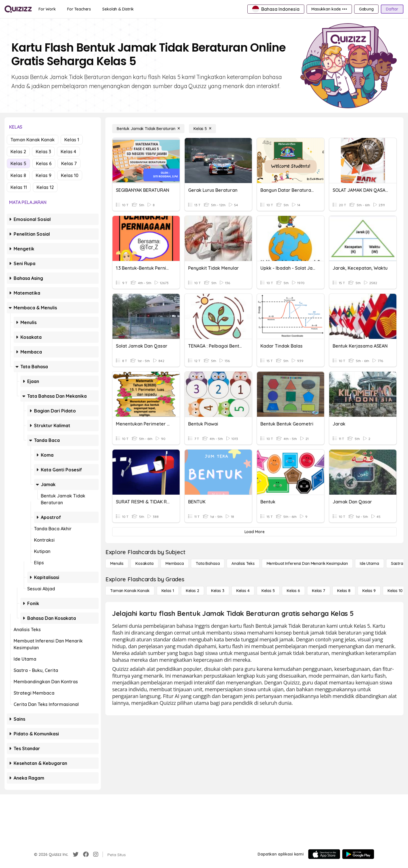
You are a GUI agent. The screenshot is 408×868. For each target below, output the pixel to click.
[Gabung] (366, 9)
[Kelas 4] (243, 591)
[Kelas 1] (168, 591)
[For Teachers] (79, 9)
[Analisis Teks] (243, 563)
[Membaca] (175, 563)
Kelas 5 (18, 163)
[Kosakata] (144, 563)
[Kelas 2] (193, 591)
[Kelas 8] (344, 591)
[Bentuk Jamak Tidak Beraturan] (148, 129)
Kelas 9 (43, 175)
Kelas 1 (72, 140)
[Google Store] (358, 854)
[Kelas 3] (218, 591)
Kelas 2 (18, 152)
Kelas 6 (44, 163)
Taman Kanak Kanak (33, 140)
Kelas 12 (45, 187)
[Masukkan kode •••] (329, 9)
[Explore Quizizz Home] (18, 9)
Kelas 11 (19, 187)
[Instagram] (96, 854)
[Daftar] (392, 9)
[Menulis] (117, 563)
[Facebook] (86, 854)
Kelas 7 (69, 163)
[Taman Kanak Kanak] (130, 591)
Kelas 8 (18, 175)
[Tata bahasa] (208, 563)
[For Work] (47, 9)
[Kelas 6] (293, 591)
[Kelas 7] (319, 591)
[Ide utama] (369, 563)
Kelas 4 (68, 152)
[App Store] (324, 854)
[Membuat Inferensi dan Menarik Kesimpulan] (307, 563)
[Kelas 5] (202, 129)
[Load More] (254, 532)
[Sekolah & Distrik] (118, 9)
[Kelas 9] (369, 591)
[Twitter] (76, 854)
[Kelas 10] (395, 591)
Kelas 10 (70, 175)
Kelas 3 (43, 152)
